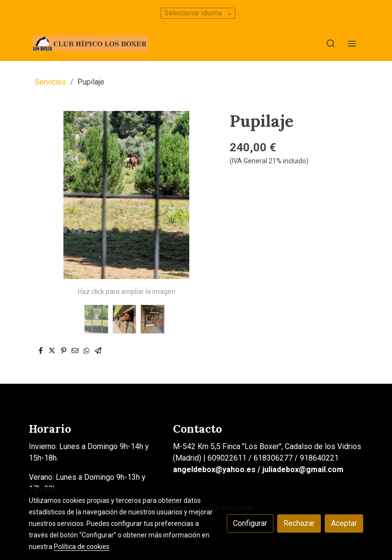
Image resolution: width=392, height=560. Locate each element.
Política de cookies (82, 547)
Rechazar (299, 523)
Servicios (50, 82)
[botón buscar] (331, 43)
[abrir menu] (352, 43)
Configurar (250, 523)
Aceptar (344, 523)
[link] (90, 43)
